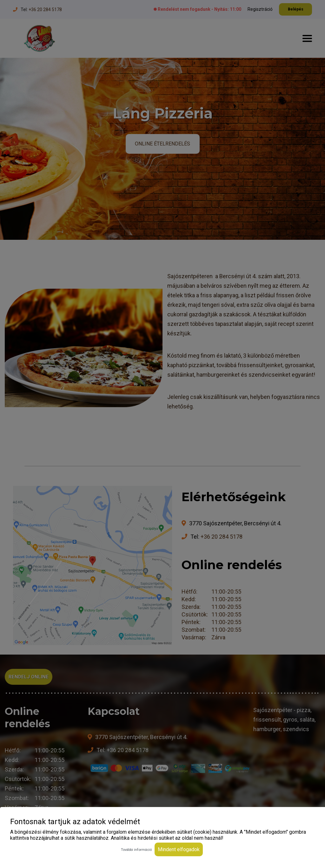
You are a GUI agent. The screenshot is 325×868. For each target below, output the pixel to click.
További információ (136, 850)
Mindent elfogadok (179, 849)
